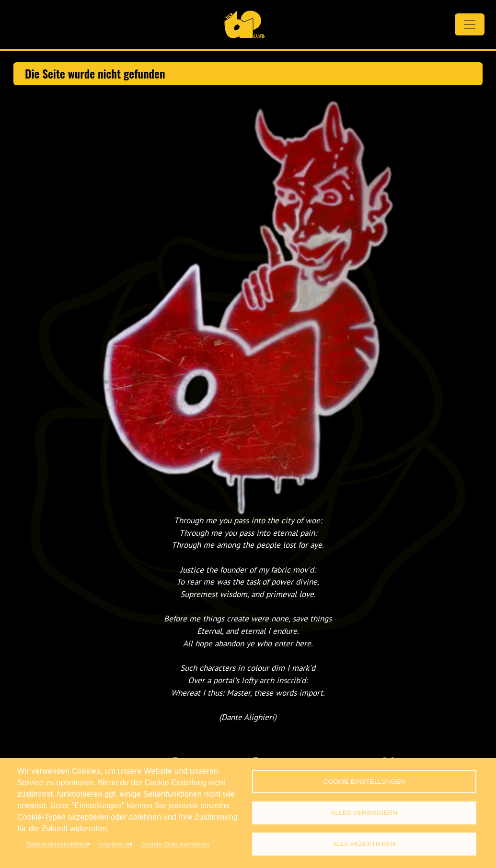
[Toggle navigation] (470, 24)
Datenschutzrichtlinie (58, 844)
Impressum (115, 844)
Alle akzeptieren (364, 844)
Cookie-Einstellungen (364, 782)
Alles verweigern (364, 813)
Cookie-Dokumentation (175, 844)
